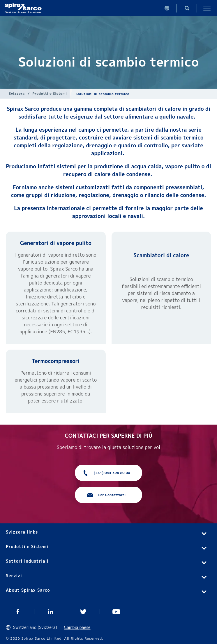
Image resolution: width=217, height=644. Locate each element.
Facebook (18, 612)
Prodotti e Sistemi (50, 93)
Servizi (14, 576)
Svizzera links (22, 532)
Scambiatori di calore (161, 255)
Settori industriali (27, 561)
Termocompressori (56, 361)
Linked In (51, 612)
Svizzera (17, 93)
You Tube (116, 612)
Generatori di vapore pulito (56, 243)
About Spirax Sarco (28, 590)
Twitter (83, 612)
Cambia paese (77, 627)
